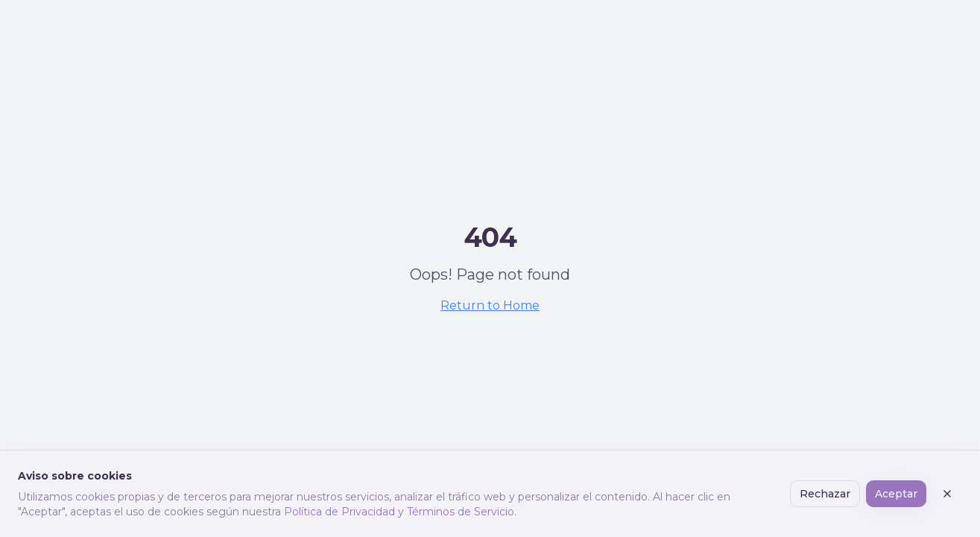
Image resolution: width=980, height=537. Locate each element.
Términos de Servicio (461, 512)
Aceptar (896, 494)
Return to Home (490, 305)
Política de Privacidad (339, 512)
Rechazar (825, 494)
